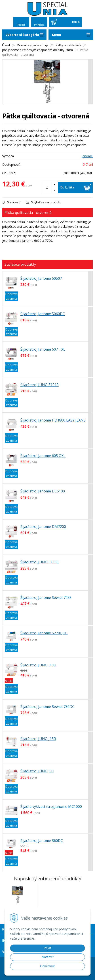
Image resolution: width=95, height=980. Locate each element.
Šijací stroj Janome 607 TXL (43, 349)
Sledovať (11, 202)
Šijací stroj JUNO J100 (38, 665)
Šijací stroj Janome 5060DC (43, 314)
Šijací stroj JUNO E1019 (39, 385)
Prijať (47, 948)
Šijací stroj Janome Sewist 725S (46, 598)
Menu (57, 35)
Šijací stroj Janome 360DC (42, 841)
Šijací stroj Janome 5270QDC (44, 633)
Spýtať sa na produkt (44, 202)
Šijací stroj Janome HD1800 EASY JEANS (53, 420)
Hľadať (21, 25)
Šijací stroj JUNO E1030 (39, 562)
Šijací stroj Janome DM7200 (43, 527)
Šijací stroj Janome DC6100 (43, 491)
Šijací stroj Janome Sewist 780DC (47, 707)
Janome (87, 156)
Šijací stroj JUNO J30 (37, 771)
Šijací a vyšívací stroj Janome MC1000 (51, 806)
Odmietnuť (48, 966)
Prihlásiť (39, 25)
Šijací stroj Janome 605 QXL (43, 456)
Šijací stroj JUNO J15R (38, 739)
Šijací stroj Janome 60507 (41, 278)
